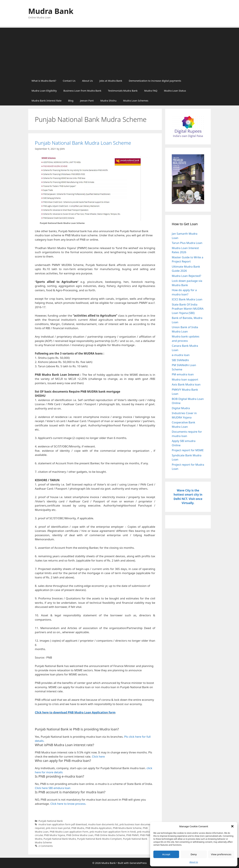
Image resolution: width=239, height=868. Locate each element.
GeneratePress (138, 863)
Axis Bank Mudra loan (186, 384)
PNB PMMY (133, 835)
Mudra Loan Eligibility (44, 91)
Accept (166, 854)
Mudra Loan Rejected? (186, 276)
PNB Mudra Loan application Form (69, 832)
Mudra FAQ (151, 91)
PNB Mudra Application (99, 828)
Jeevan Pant (87, 101)
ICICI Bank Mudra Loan (187, 299)
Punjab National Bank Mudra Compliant (100, 839)
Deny (194, 854)
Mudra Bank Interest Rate (46, 101)
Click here (98, 756)
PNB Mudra (78, 828)
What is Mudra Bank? (44, 81)
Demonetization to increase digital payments (155, 81)
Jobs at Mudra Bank (111, 81)
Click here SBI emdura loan (53, 788)
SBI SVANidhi (180, 360)
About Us (194, 862)
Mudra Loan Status (175, 91)
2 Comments (46, 846)
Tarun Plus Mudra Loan (187, 243)
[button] (232, 826)
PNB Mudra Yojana (54, 835)
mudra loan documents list (103, 824)
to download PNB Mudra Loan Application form (82, 712)
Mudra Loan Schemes (136, 101)
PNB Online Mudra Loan (80, 835)
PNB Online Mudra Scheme (110, 835)
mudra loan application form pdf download (63, 824)
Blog (71, 101)
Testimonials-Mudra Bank (123, 91)
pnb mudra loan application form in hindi (113, 832)
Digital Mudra (181, 408)
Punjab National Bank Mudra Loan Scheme (83, 143)
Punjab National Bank (51, 821)
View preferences (221, 854)
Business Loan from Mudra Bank (82, 91)
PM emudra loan (183, 374)
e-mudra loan (181, 355)
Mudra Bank (51, 11)
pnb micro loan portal (58, 828)
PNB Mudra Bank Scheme (127, 828)
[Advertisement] (119, 51)
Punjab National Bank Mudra (60, 839)
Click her (41, 712)
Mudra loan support (185, 379)
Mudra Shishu (108, 101)
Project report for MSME (188, 450)
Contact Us (69, 81)
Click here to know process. (68, 804)
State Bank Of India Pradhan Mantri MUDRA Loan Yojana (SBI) (188, 309)
